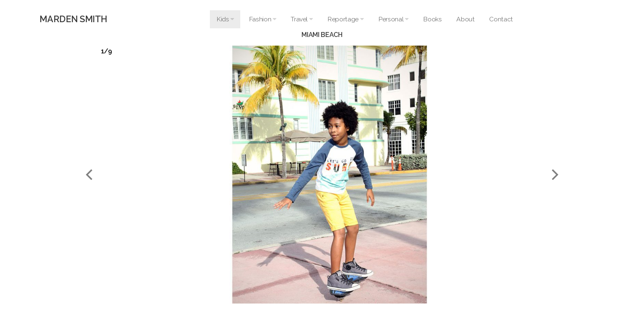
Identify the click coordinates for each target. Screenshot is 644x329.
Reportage (345, 19)
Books (432, 19)
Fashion (263, 19)
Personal (393, 19)
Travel (302, 19)
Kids (225, 19)
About (465, 19)
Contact (501, 19)
